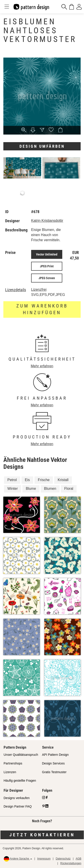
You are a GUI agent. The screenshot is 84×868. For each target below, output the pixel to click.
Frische (44, 480)
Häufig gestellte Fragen (20, 781)
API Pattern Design (55, 755)
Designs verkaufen (17, 798)
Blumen (50, 489)
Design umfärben (42, 146)
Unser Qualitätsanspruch (21, 755)
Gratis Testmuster (54, 772)
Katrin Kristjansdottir (47, 221)
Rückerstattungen (71, 863)
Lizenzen (10, 772)
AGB (79, 859)
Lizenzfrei (39, 290)
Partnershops (13, 763)
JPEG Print (47, 266)
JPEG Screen (47, 278)
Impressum (44, 859)
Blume (31, 489)
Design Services (53, 763)
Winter (13, 489)
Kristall (63, 480)
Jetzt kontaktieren (42, 835)
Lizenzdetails (16, 290)
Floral (69, 489)
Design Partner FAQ (18, 806)
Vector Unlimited (47, 254)
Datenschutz (63, 859)
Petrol (12, 480)
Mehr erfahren (42, 366)
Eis (27, 480)
